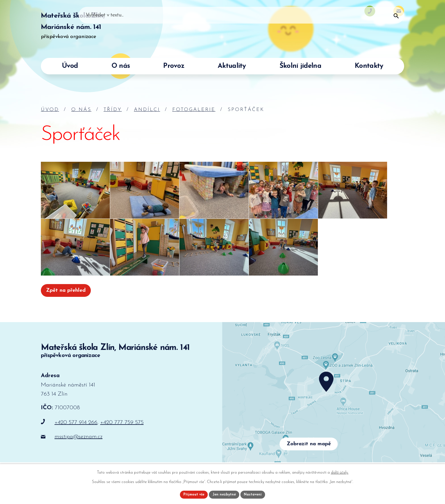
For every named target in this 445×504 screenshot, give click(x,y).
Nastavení (256, 494)
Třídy (113, 110)
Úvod (50, 110)
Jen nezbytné (225, 494)
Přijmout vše (191, 494)
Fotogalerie (194, 110)
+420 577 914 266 (76, 425)
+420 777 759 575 (122, 425)
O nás (81, 110)
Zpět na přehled (69, 291)
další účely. (340, 471)
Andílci (147, 110)
